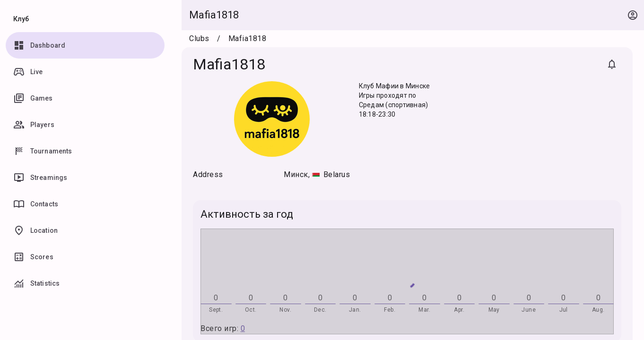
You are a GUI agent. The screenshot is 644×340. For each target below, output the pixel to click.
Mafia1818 (214, 15)
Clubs (199, 38)
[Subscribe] (612, 64)
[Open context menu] (633, 15)
